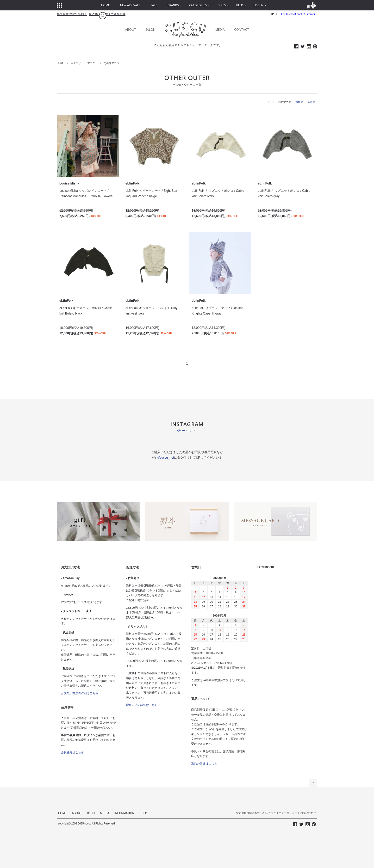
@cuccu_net (187, 430)
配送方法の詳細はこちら (142, 705)
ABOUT (130, 30)
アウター (92, 63)
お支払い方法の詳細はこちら (80, 693)
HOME (61, 63)
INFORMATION (124, 813)
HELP (143, 813)
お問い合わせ (308, 813)
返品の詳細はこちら (204, 764)
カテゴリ (76, 63)
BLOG (91, 813)
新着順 (311, 102)
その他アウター (113, 63)
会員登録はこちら (72, 752)
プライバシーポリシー (284, 813)
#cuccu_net (166, 458)
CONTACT (242, 30)
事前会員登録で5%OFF (72, 14)
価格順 (299, 102)
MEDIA (220, 30)
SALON (150, 30)
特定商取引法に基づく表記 (252, 813)
